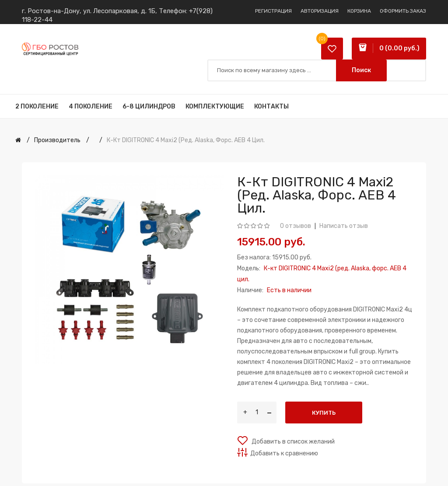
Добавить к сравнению (284, 453)
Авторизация (320, 11)
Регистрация (273, 11)
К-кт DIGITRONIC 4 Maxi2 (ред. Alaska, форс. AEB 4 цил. (186, 140)
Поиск (361, 70)
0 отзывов (296, 226)
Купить (324, 413)
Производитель (57, 140)
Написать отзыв (344, 226)
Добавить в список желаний (292, 442)
